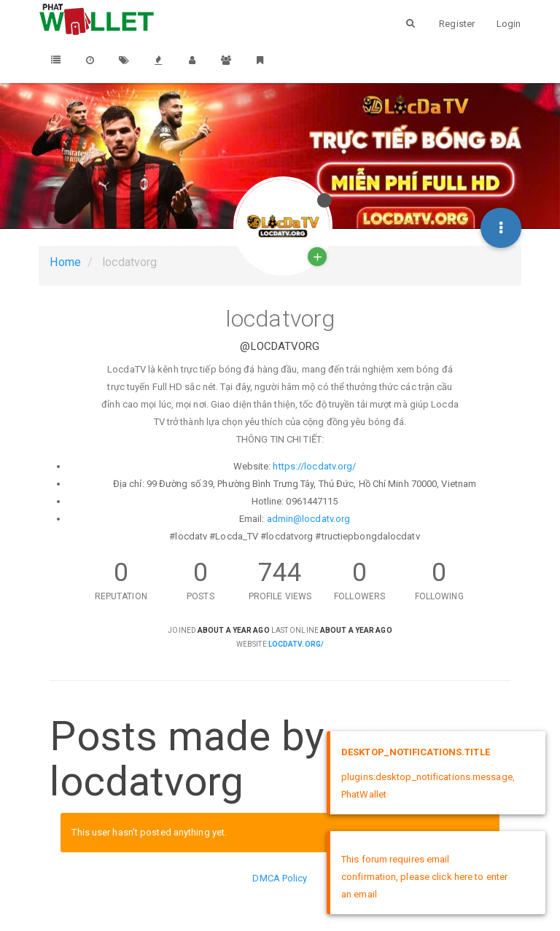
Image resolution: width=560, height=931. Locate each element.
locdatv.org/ (296, 644)
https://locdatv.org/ (314, 466)
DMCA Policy (280, 878)
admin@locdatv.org (309, 519)
